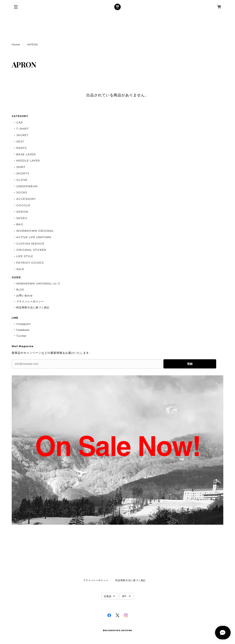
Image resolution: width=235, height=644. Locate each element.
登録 (190, 364)
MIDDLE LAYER (28, 160)
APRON (22, 212)
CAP (20, 122)
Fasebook (23, 330)
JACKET (22, 135)
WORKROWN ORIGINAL (35, 231)
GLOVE (22, 180)
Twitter (21, 336)
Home (16, 45)
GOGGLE (23, 205)
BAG (20, 224)
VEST (20, 141)
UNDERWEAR (27, 186)
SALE (20, 269)
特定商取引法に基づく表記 (33, 307)
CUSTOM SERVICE (30, 244)
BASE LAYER (26, 154)
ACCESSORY (26, 199)
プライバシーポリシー (30, 301)
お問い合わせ (25, 296)
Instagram (24, 324)
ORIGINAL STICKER (31, 250)
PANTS (21, 148)
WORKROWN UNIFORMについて (38, 284)
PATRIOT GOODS (30, 263)
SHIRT (21, 167)
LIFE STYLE (25, 256)
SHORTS (23, 173)
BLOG (20, 290)
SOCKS (22, 192)
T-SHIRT (22, 129)
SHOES (22, 218)
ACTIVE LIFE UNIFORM (34, 237)
